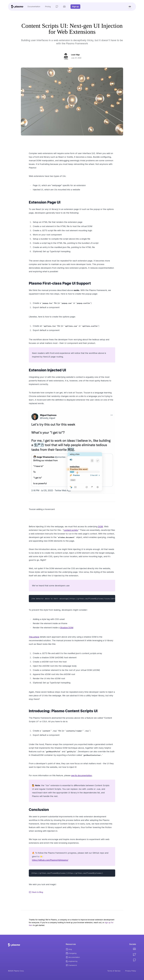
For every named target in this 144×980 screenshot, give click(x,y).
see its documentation (81, 775)
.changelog (71, 953)
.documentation (73, 957)
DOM (100, 527)
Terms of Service (114, 971)
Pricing (48, 7)
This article (34, 637)
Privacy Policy (131, 971)
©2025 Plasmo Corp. (16, 971)
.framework (71, 965)
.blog (69, 949)
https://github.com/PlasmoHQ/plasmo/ (50, 860)
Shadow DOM (67, 628)
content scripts (71, 530)
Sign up (75, 7)
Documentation (34, 7)
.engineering (71, 961)
